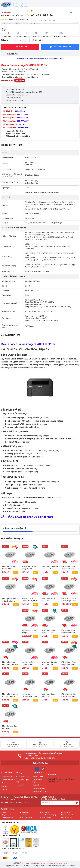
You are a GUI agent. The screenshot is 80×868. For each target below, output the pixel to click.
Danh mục (4, 29)
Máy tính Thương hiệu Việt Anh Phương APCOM (61, 780)
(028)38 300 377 (40, 763)
